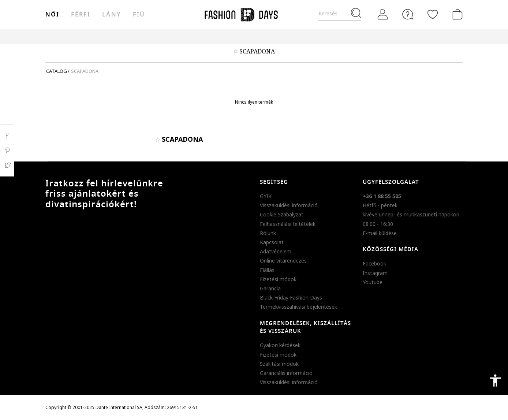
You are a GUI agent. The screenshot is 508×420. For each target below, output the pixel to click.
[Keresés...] (340, 14)
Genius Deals (294, 36)
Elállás (267, 270)
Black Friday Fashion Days (291, 298)
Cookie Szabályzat (282, 214)
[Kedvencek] (433, 14)
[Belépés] (383, 14)
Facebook (374, 263)
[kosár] (456, 14)
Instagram (375, 273)
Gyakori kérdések (280, 345)
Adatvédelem (276, 251)
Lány (111, 15)
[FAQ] (408, 14)
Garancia (270, 288)
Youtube (373, 282)
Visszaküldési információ (289, 205)
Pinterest (7, 150)
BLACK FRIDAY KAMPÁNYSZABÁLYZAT (421, 36)
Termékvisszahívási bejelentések (298, 307)
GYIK (266, 196)
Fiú (139, 15)
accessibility (495, 380)
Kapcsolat (272, 242)
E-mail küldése (380, 233)
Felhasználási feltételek (288, 224)
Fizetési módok (278, 279)
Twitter (7, 165)
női (52, 15)
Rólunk (268, 233)
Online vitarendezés (283, 261)
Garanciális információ (286, 373)
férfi (81, 15)
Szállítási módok (279, 364)
